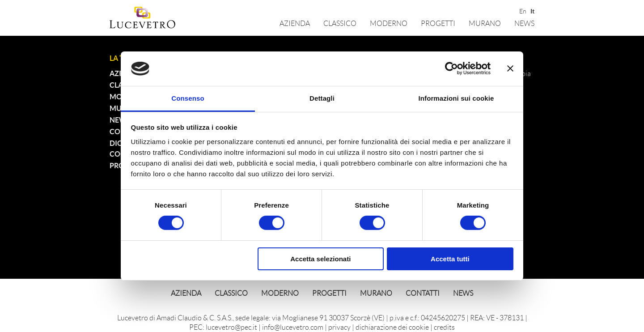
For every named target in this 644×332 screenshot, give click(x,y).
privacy (339, 327)
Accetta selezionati (320, 259)
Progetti (438, 23)
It (532, 10)
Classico (340, 23)
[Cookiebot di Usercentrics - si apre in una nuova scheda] (451, 68)
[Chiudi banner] (510, 68)
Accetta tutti (450, 259)
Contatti (423, 293)
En (522, 10)
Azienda (295, 23)
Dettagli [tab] (322, 98)
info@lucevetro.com (293, 327)
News (524, 23)
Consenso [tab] (188, 98)
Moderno (389, 23)
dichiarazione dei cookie (392, 327)
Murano (485, 23)
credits (444, 327)
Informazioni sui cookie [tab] (456, 98)
